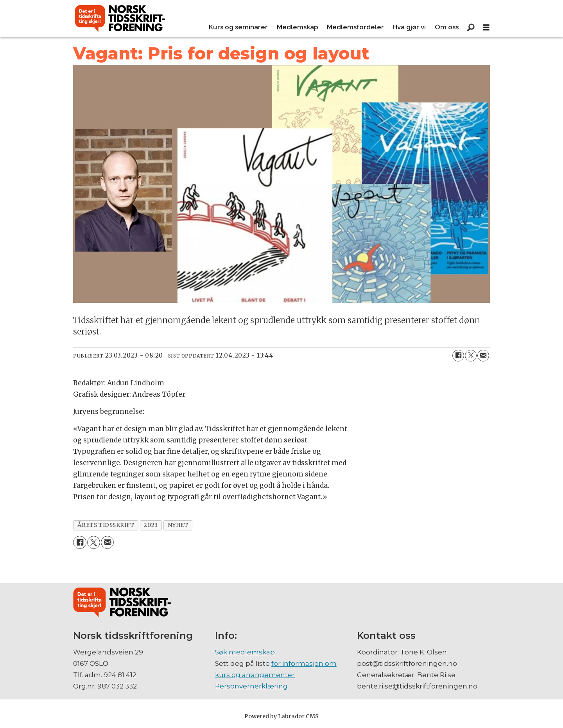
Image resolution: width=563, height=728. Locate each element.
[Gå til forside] (120, 19)
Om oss (447, 27)
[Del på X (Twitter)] (471, 356)
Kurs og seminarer (238, 27)
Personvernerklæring (251, 686)
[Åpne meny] (486, 28)
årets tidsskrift (106, 525)
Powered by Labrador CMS (281, 716)
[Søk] (471, 27)
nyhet (178, 525)
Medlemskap (298, 27)
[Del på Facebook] (458, 356)
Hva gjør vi (409, 27)
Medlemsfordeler (355, 27)
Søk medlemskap (245, 652)
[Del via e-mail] (483, 356)
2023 (151, 525)
